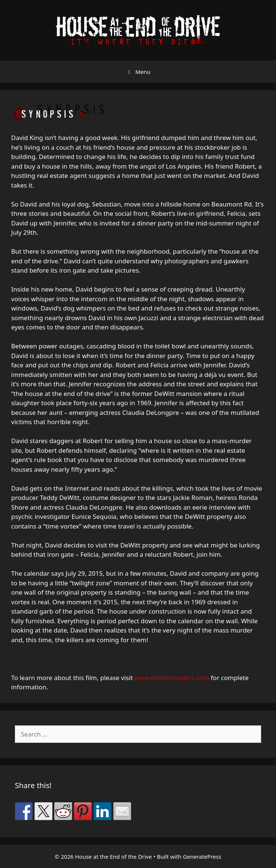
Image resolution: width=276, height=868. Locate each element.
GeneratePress (202, 856)
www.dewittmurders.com (172, 678)
